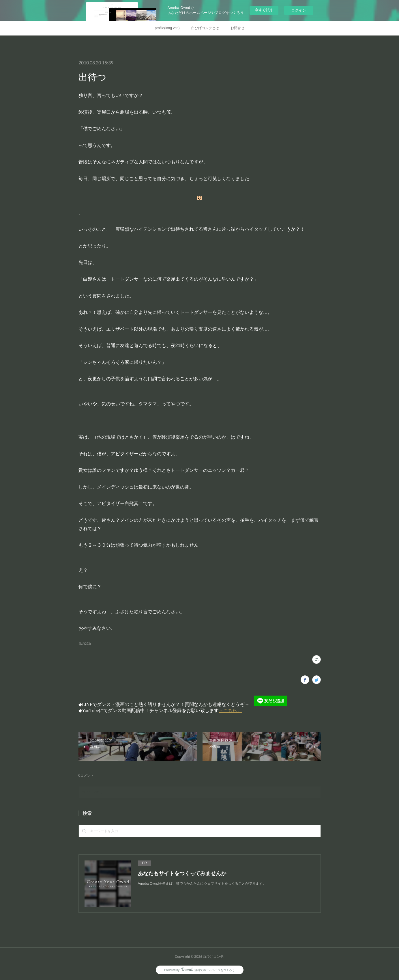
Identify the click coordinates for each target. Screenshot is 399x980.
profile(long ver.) (167, 28)
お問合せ (237, 28)
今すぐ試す (264, 10)
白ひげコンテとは (205, 28)
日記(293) (85, 644)
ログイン (299, 10)
